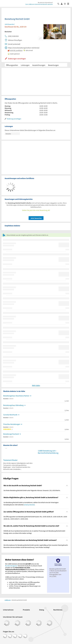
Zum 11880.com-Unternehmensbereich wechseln (39, 4)
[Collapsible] (67, 486)
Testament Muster (10, 460)
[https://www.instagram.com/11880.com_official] (10, 636)
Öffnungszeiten (12, 65)
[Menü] (69, 4)
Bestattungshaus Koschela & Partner (16, 396)
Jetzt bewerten (36, 218)
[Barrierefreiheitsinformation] (66, 4)
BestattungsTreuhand (11, 434)
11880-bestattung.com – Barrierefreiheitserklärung (48, 452)
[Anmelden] (62, 4)
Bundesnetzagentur (11, 566)
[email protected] (29, 505)
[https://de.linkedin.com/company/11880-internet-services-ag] (20, 636)
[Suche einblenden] (59, 4)
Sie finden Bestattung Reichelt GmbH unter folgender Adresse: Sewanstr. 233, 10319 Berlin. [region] (32, 490)
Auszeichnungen (39, 65)
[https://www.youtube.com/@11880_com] (25, 636)
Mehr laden (36, 385)
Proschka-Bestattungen (12, 424)
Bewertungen (53, 65)
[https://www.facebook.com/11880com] (5, 636)
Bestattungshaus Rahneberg (13, 405)
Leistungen (25, 65)
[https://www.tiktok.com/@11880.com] (15, 636)
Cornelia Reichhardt (10, 415)
